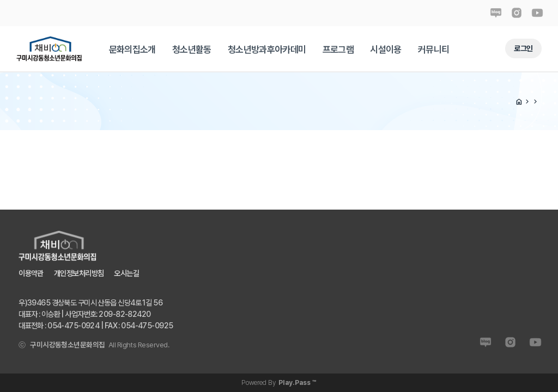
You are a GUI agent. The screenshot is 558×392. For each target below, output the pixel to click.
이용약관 (31, 273)
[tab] (132, 50)
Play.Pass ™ (298, 382)
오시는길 (126, 273)
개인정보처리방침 (79, 273)
